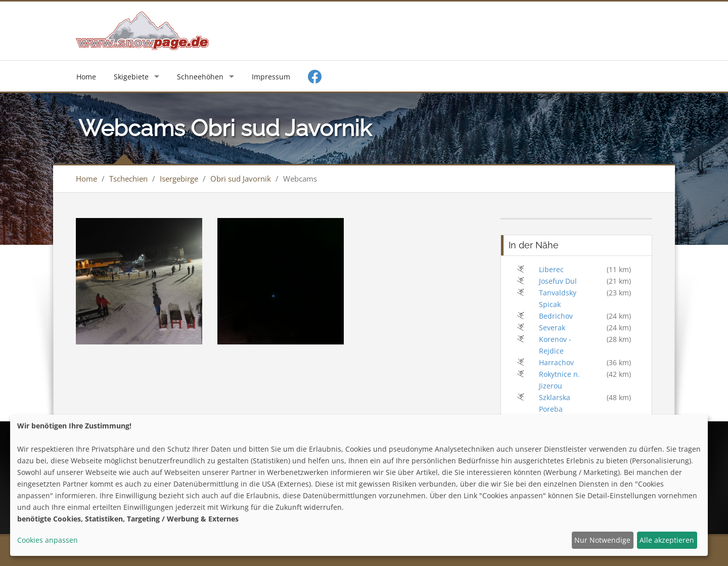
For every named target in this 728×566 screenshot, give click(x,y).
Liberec (551, 269)
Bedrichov (556, 316)
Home (86, 77)
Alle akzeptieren (667, 540)
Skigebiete (131, 77)
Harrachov (556, 362)
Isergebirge (179, 179)
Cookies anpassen (48, 540)
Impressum (271, 77)
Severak (552, 328)
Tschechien (128, 179)
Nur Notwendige (602, 540)
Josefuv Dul (558, 281)
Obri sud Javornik (241, 179)
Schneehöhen (200, 77)
